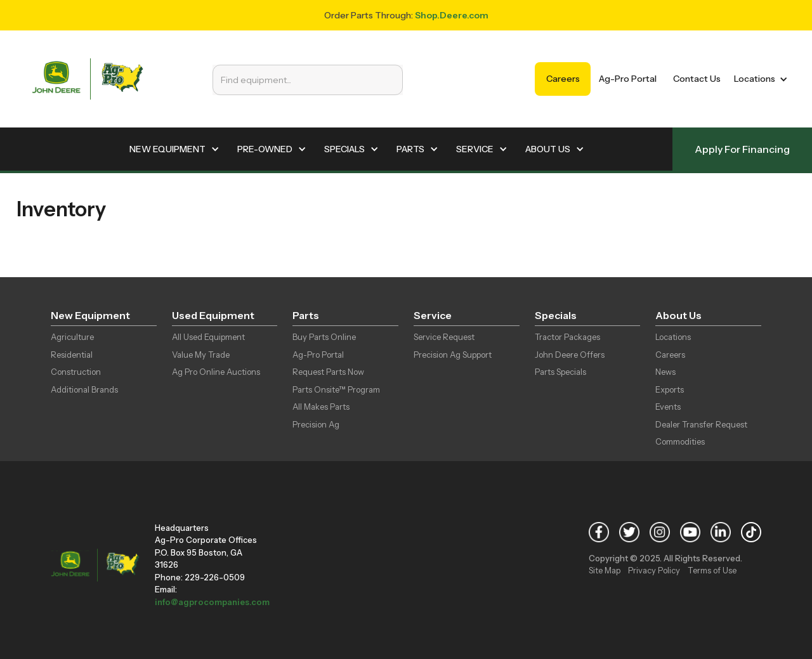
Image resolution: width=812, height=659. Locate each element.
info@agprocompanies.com (212, 602)
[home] (88, 79)
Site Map (605, 570)
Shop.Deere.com (452, 15)
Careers (563, 79)
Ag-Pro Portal (628, 79)
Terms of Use (712, 570)
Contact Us (697, 79)
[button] (758, 79)
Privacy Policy (654, 570)
